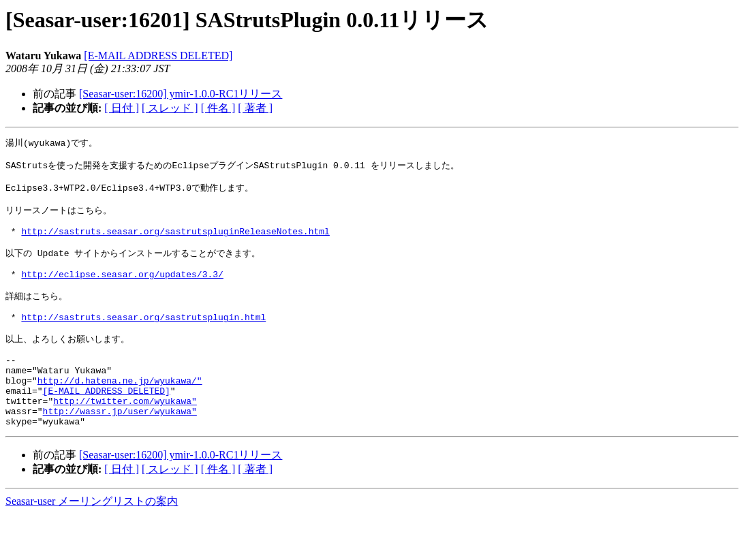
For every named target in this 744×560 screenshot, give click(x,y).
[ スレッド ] (170, 108)
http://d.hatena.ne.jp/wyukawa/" (120, 418)
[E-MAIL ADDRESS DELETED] (158, 56)
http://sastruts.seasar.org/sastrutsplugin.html (143, 343)
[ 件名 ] (218, 108)
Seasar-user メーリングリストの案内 (92, 547)
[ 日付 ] (122, 108)
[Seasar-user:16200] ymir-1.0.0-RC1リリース (181, 94)
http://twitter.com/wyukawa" (125, 442)
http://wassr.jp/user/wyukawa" (120, 454)
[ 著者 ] (255, 108)
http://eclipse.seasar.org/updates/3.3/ (122, 294)
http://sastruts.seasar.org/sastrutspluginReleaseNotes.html (175, 244)
